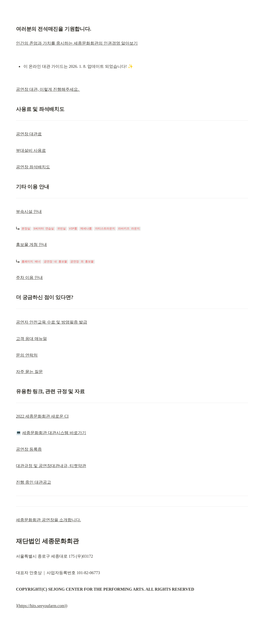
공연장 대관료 (29, 134)
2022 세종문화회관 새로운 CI (42, 416)
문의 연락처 (27, 355)
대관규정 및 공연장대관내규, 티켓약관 (51, 466)
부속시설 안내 (29, 212)
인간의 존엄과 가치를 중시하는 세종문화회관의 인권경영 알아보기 (77, 43)
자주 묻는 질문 (29, 372)
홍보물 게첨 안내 (31, 245)
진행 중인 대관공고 (34, 482)
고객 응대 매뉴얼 (31, 339)
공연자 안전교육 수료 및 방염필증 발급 (52, 322)
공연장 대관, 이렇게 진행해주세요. (48, 89)
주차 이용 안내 (29, 278)
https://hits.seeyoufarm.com (42, 606)
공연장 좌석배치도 (33, 167)
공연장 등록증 (29, 449)
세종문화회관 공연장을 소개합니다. (48, 520)
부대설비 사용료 (31, 150)
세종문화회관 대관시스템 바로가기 (54, 433)
